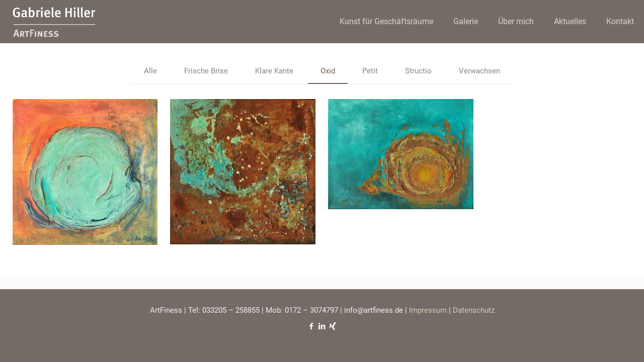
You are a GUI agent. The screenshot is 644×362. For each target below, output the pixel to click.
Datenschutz (474, 310)
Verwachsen (479, 71)
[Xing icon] (333, 326)
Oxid (328, 71)
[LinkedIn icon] (322, 326)
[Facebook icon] (312, 326)
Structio (418, 71)
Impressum (428, 310)
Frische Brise (206, 71)
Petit (370, 71)
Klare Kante (274, 71)
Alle (150, 71)
